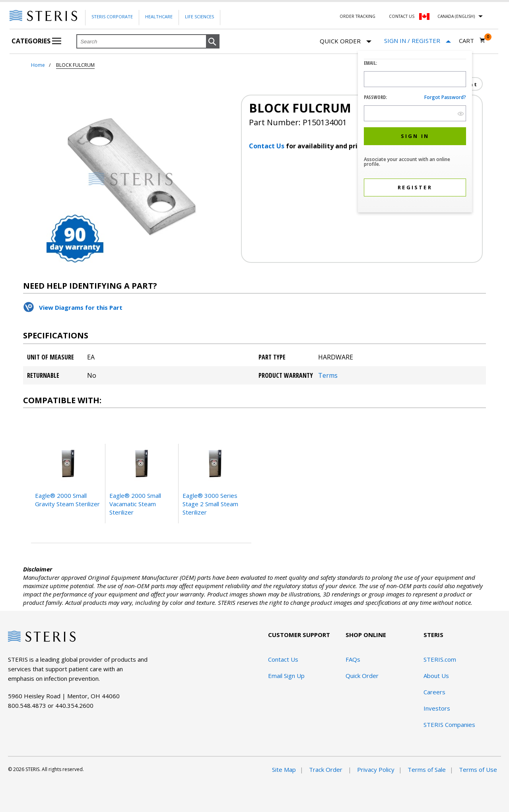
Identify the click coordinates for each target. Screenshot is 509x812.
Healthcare (159, 17)
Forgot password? (445, 97)
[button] (213, 42)
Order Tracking (357, 16)
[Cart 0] (472, 41)
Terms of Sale (427, 769)
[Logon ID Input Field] (415, 79)
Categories (36, 41)
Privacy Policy (376, 769)
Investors (437, 708)
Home (38, 65)
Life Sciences (199, 17)
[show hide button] (461, 114)
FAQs (353, 659)
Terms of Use (478, 769)
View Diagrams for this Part (81, 307)
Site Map (284, 769)
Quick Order (346, 42)
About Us (436, 676)
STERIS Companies (449, 725)
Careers (434, 692)
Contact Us (402, 16)
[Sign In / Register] (418, 41)
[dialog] (415, 133)
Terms (328, 375)
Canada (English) (456, 16)
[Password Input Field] (415, 113)
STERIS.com (440, 659)
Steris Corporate (112, 17)
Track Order (326, 769)
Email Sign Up (286, 676)
